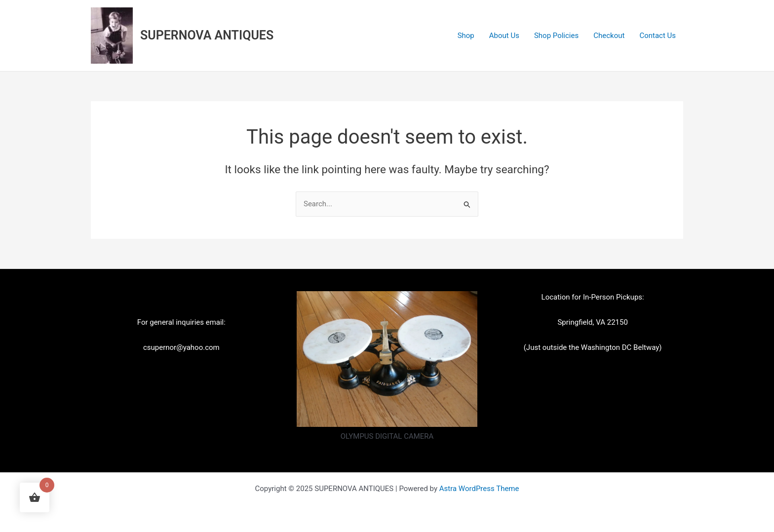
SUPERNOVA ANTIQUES (207, 35)
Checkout (609, 36)
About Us (504, 36)
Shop (466, 36)
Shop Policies (556, 36)
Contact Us (658, 36)
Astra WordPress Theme (479, 489)
